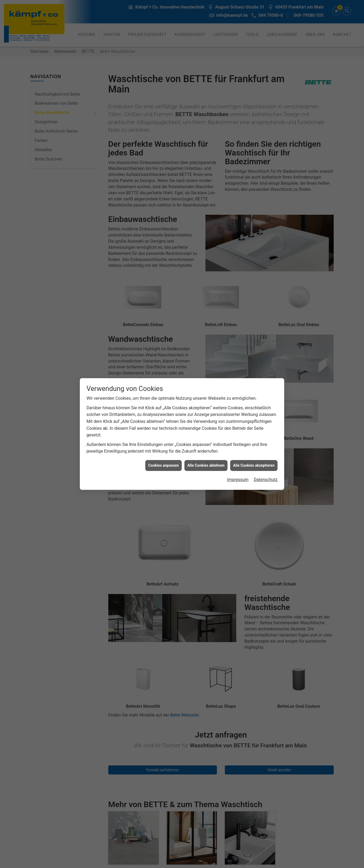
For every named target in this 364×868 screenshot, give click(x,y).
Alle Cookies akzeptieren (254, 465)
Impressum (238, 480)
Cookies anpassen (164, 465)
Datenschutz (266, 480)
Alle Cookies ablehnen (206, 465)
